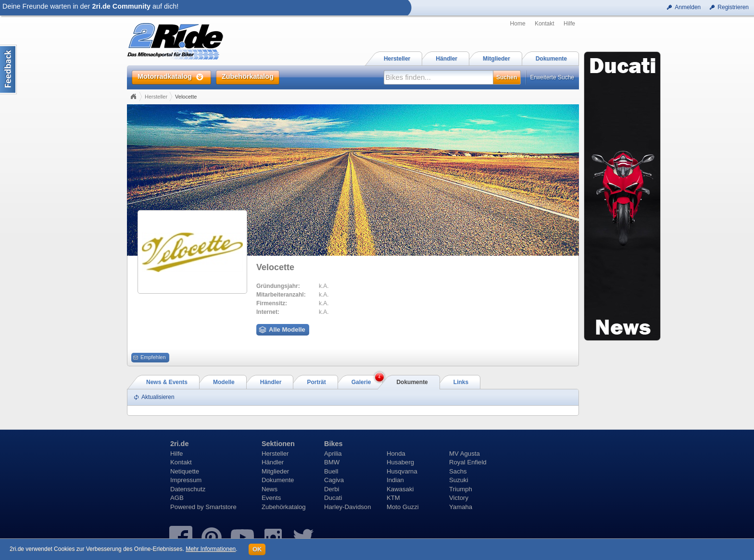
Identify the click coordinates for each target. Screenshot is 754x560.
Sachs (458, 471)
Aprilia (333, 454)
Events (271, 498)
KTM (393, 498)
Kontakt (545, 24)
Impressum (186, 480)
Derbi (332, 489)
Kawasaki (400, 489)
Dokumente (278, 480)
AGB (177, 498)
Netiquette (185, 471)
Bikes (333, 444)
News (270, 489)
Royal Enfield (468, 462)
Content (8, 69)
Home (518, 24)
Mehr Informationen (211, 549)
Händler (273, 462)
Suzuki (459, 480)
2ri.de (179, 444)
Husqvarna (402, 471)
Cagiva (334, 480)
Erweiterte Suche (552, 77)
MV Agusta (465, 454)
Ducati (333, 498)
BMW (332, 462)
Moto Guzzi (403, 507)
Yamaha (461, 507)
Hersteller (156, 97)
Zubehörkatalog (284, 507)
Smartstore (221, 507)
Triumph (461, 489)
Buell (331, 471)
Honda (396, 454)
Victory (459, 498)
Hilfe (569, 24)
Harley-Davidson (347, 507)
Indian (395, 480)
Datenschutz (188, 489)
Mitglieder (275, 471)
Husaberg (400, 462)
